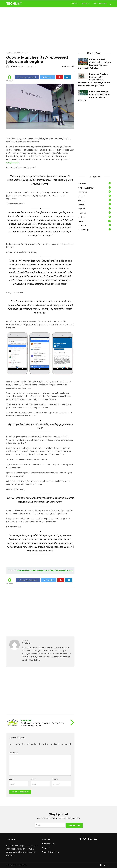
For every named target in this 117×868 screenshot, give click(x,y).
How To (82, 209)
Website (55, 779)
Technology (22, 53)
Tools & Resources (100, 4)
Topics (74, 4)
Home (8, 53)
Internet (82, 213)
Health (81, 205)
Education (83, 192)
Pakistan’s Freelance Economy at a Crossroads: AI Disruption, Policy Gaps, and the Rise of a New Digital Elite (94, 80)
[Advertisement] (58, 30)
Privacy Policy (48, 844)
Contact (46, 848)
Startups (82, 225)
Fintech (82, 196)
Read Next (26, 720)
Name (12, 779)
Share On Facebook (27, 77)
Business (82, 184)
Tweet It (47, 77)
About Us (46, 839)
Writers (85, 4)
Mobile (81, 217)
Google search (13, 162)
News (15, 53)
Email (33, 779)
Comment (14, 753)
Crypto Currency (86, 188)
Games (81, 200)
